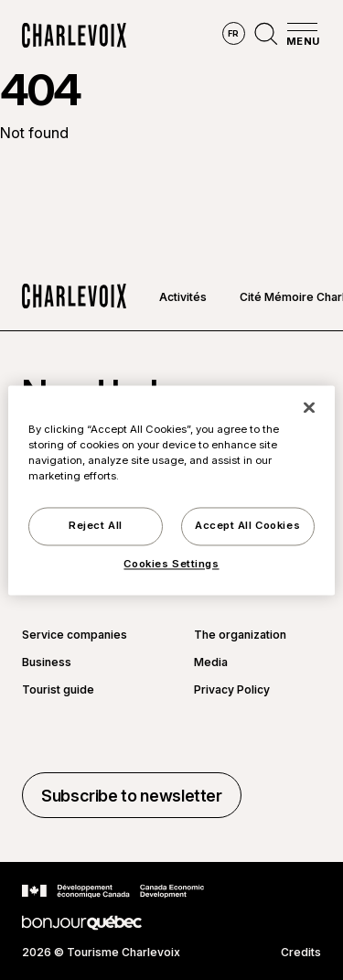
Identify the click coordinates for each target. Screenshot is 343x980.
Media (211, 662)
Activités (183, 297)
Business (47, 662)
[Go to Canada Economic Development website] (113, 891)
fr (234, 33)
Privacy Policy (232, 690)
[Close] (309, 407)
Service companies (75, 635)
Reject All (96, 525)
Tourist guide (58, 690)
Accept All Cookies (247, 525)
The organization (240, 635)
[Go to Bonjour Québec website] (82, 923)
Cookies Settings (171, 564)
